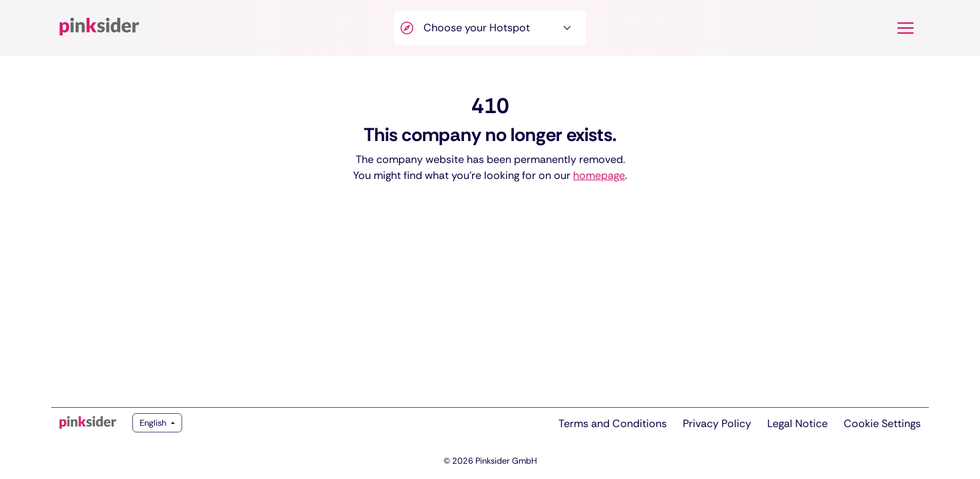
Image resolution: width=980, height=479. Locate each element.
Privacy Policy (717, 423)
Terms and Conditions (613, 423)
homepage (599, 175)
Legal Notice (797, 423)
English (154, 423)
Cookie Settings (882, 423)
